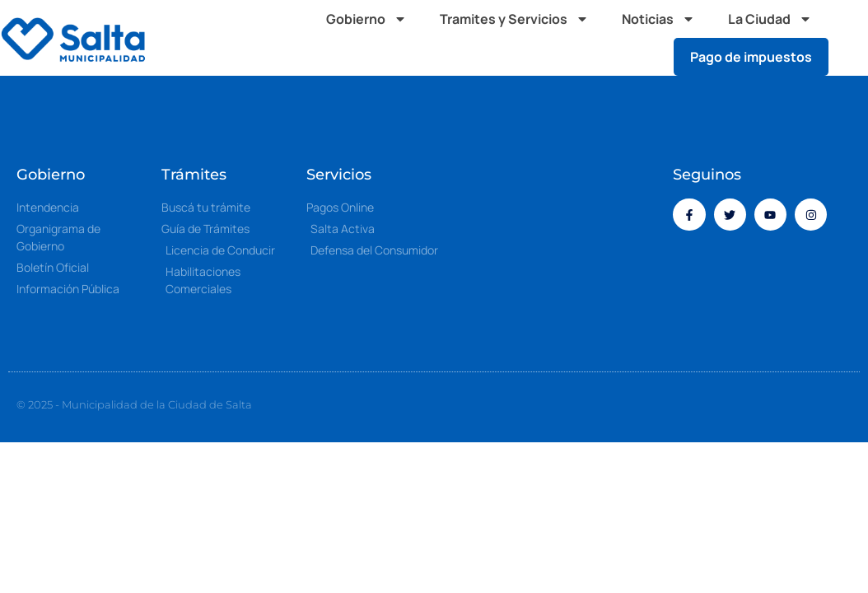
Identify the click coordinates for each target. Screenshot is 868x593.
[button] (852, 38)
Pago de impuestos (751, 57)
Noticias (658, 19)
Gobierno (366, 19)
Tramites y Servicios (514, 19)
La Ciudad (770, 19)
